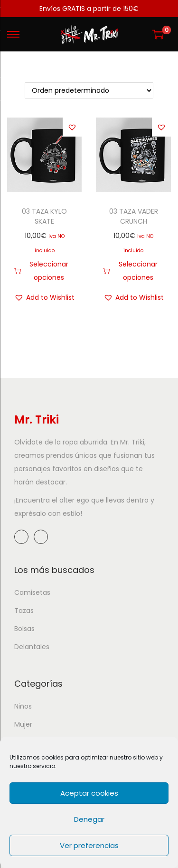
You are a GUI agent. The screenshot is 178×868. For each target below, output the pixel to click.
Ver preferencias (89, 845)
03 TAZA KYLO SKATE (44, 216)
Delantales (32, 647)
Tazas (24, 611)
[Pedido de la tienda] (89, 90)
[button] (72, 127)
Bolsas (24, 629)
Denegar (89, 819)
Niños (23, 706)
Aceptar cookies (89, 793)
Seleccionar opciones (41, 271)
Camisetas (32, 592)
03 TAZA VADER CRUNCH (134, 216)
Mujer (23, 724)
